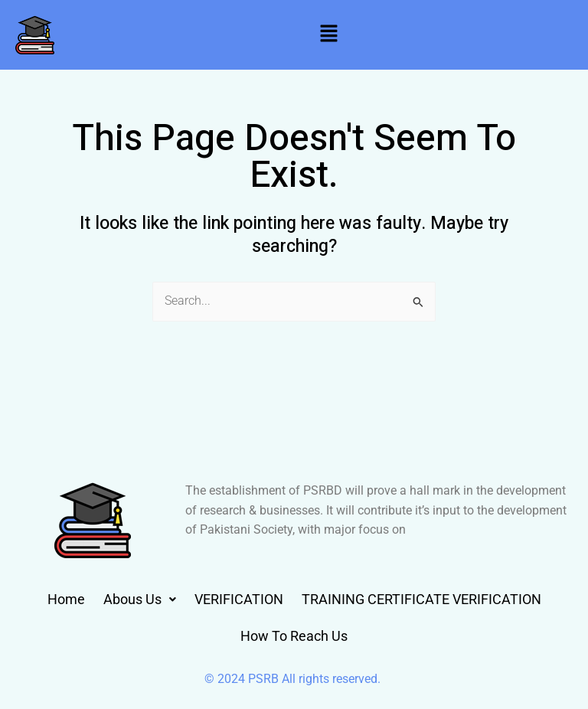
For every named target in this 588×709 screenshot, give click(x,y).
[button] (328, 34)
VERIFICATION (239, 599)
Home (66, 599)
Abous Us (140, 599)
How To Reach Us (294, 636)
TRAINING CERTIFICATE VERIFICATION (421, 599)
